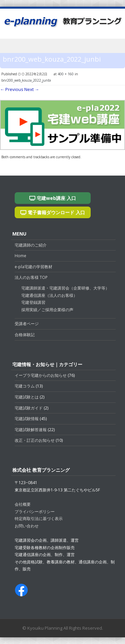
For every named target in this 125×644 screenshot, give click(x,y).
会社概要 (23, 504)
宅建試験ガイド (29, 408)
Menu (62, 47)
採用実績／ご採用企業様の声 (47, 310)
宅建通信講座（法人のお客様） (49, 295)
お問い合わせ (27, 526)
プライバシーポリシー (35, 512)
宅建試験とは (27, 397)
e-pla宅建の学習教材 (33, 267)
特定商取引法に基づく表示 (39, 519)
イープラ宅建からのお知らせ (41, 375)
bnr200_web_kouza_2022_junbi (26, 80)
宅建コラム (25, 386)
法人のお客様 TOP (31, 277)
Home (20, 256)
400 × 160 (66, 74)
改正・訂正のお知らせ (35, 440)
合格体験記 (25, 335)
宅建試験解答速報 (31, 430)
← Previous (12, 89)
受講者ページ (27, 324)
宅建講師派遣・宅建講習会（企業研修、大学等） (65, 288)
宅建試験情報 (27, 419)
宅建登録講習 (33, 302)
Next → (32, 89)
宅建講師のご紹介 (31, 245)
